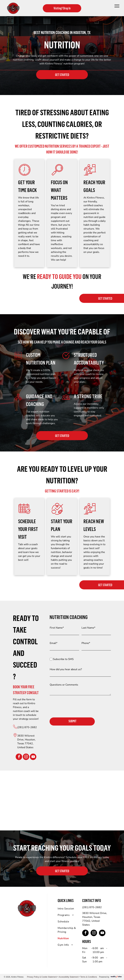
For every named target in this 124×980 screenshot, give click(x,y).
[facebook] (19, 757)
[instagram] (26, 757)
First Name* (57, 628)
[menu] (117, 6)
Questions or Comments (64, 685)
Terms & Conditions (89, 977)
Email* (54, 643)
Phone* (86, 643)
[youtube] (33, 757)
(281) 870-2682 (27, 727)
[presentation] (74, 708)
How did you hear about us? (66, 669)
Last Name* (88, 628)
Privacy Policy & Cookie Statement (42, 977)
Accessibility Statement (69, 977)
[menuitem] (69, 909)
